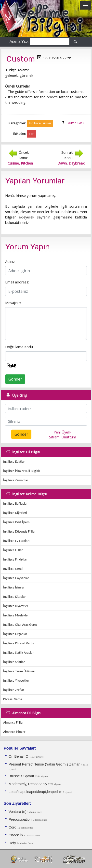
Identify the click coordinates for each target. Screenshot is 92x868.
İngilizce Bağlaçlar (15, 504)
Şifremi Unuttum (63, 437)
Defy (13, 843)
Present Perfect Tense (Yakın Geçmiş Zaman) (45, 764)
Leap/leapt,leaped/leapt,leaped (34, 792)
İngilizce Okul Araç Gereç (20, 625)
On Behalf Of (20, 756)
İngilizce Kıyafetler (16, 606)
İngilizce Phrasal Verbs (19, 643)
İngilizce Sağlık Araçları (19, 653)
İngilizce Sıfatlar (14, 662)
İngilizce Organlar (15, 634)
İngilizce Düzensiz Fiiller (19, 531)
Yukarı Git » (76, 123)
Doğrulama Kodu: (19, 347)
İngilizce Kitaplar (14, 597)
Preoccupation (21, 819)
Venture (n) (18, 812)
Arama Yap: (19, 41)
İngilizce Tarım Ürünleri (19, 671)
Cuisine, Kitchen (20, 163)
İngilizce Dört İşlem (16, 522)
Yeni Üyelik (62, 432)
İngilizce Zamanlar (16, 480)
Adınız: (10, 261)
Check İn (16, 835)
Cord (13, 827)
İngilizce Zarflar (14, 690)
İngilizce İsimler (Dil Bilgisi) (21, 471)
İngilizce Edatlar (14, 462)
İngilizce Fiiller (13, 550)
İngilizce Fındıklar (15, 559)
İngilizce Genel (13, 569)
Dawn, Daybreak (71, 163)
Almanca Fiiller (13, 722)
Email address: (17, 282)
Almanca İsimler (14, 732)
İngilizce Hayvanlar (16, 578)
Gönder (15, 379)
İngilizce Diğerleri (15, 513)
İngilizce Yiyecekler (16, 681)
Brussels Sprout (22, 776)
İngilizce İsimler (14, 587)
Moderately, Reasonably (28, 784)
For (31, 134)
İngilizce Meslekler (16, 615)
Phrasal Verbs (13, 699)
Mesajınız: (13, 303)
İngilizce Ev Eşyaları (16, 541)
